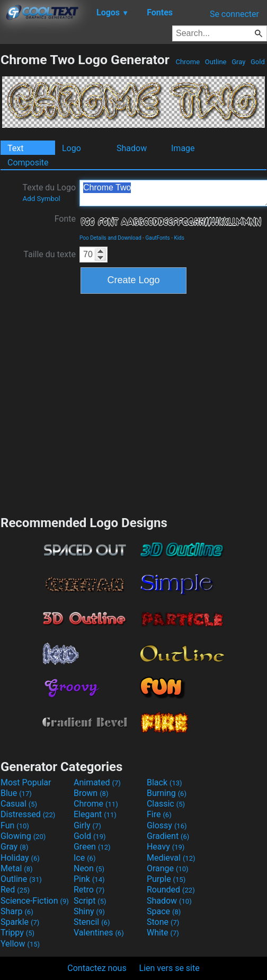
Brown (91, 793)
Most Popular (26, 782)
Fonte (65, 219)
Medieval (171, 858)
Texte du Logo (49, 192)
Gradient (168, 836)
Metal (17, 868)
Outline (216, 62)
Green (92, 847)
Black (164, 782)
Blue (16, 793)
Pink (89, 879)
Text (15, 148)
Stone (163, 922)
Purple (166, 879)
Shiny (89, 911)
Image (183, 148)
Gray (239, 62)
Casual (19, 804)
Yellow (20, 944)
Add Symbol (41, 199)
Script (90, 901)
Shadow (132, 148)
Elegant (95, 814)
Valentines (99, 933)
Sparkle (20, 922)
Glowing (23, 836)
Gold (258, 62)
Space (164, 911)
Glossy (167, 825)
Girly (87, 825)
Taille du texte (50, 254)
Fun (15, 825)
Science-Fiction (35, 901)
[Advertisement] (99, 403)
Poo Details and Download (110, 238)
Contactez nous (97, 968)
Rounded (171, 890)
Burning (167, 793)
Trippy (17, 933)
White (163, 933)
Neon (89, 868)
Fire (159, 814)
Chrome (188, 62)
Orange (168, 868)
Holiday (20, 858)
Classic (166, 804)
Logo (72, 148)
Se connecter (234, 14)
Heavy (166, 847)
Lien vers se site (170, 968)
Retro (89, 890)
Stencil (92, 922)
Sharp (17, 911)
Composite (28, 163)
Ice (84, 858)
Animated (97, 782)
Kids (179, 238)
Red (15, 890)
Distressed (28, 814)
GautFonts (158, 238)
